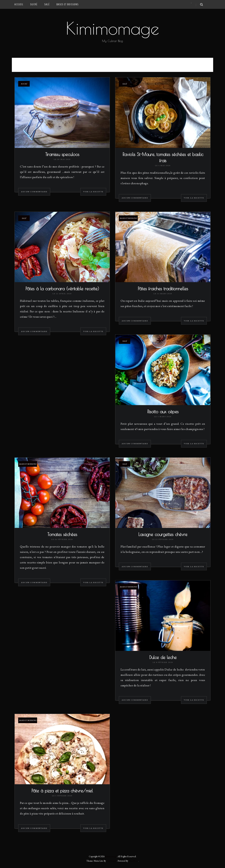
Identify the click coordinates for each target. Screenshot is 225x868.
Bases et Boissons (68, 4)
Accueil (19, 4)
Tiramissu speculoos (62, 155)
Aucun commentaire (34, 192)
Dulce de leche (163, 659)
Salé (47, 4)
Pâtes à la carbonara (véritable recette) (62, 289)
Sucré (34, 4)
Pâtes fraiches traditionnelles (163, 289)
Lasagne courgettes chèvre (163, 535)
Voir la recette (93, 192)
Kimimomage (112, 28)
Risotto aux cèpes (163, 412)
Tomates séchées (62, 535)
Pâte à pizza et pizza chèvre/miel (62, 792)
